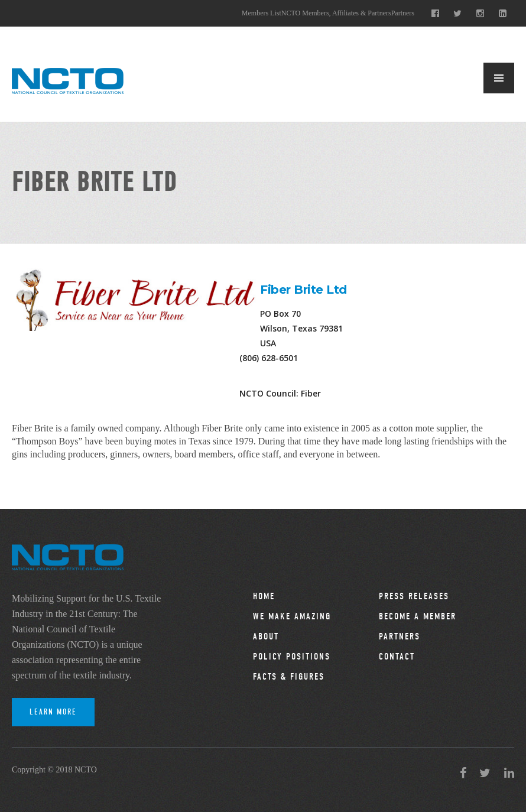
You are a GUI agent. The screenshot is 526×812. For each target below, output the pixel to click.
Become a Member (418, 616)
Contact (397, 657)
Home (264, 596)
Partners (403, 13)
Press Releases (414, 596)
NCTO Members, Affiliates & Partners (336, 13)
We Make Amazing (292, 616)
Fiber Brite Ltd (303, 290)
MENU (499, 78)
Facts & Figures (289, 677)
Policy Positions (292, 657)
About (266, 636)
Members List (262, 13)
